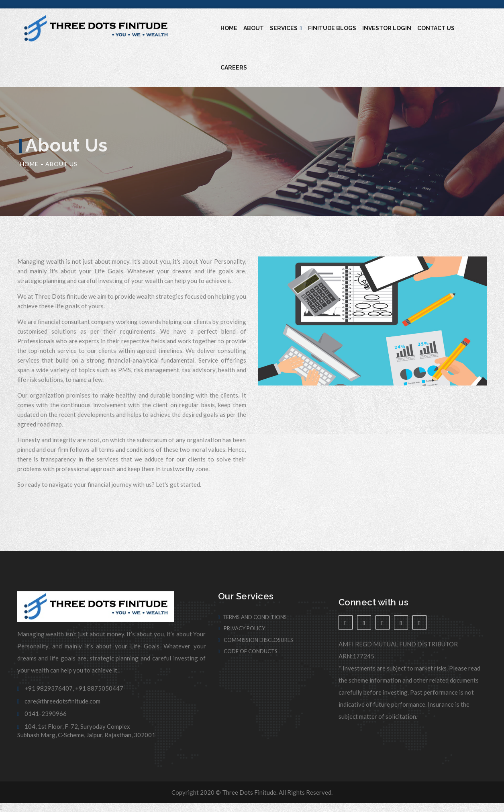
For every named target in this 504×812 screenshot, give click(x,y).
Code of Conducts (248, 651)
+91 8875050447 (99, 688)
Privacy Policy (242, 628)
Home (229, 28)
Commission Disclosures (256, 640)
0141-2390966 (42, 714)
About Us (61, 164)
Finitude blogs (332, 28)
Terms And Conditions (253, 617)
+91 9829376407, (46, 688)
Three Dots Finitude (249, 792)
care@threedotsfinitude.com (59, 701)
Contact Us (436, 28)
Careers (234, 68)
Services (286, 28)
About (254, 28)
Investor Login (387, 28)
